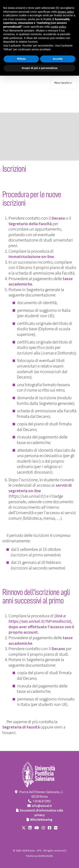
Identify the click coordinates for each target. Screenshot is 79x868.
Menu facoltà (62, 83)
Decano (58, 218)
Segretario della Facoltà (30, 224)
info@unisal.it (42, 806)
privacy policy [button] (66, 12)
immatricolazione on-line (31, 257)
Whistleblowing (41, 820)
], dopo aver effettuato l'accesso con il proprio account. (41, 627)
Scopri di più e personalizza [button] (39, 68)
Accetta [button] (58, 59)
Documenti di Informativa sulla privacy (41, 813)
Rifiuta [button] (21, 59)
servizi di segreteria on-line (40, 488)
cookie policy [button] (58, 27)
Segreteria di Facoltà (21, 727)
